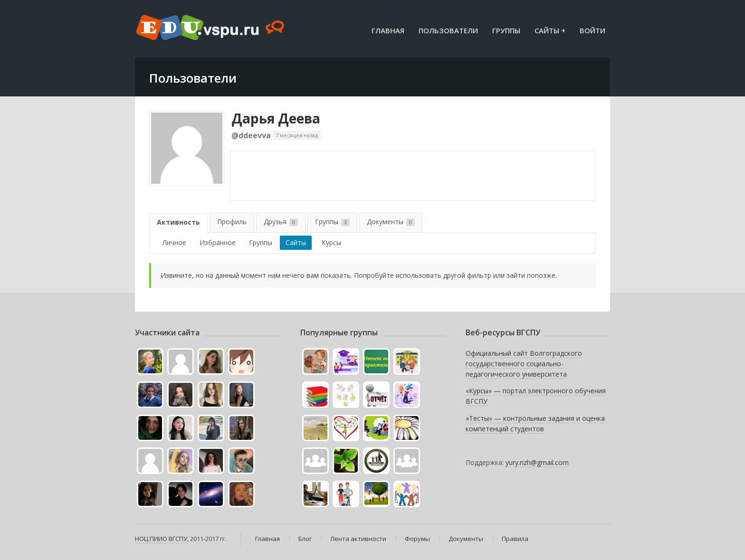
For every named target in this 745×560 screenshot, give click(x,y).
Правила (515, 539)
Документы (391, 222)
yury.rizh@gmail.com (537, 462)
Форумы (417, 539)
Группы (506, 30)
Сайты (296, 242)
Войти (592, 30)
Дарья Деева (276, 118)
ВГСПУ (178, 539)
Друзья (281, 222)
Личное (174, 242)
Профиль (232, 222)
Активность (178, 222)
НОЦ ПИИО (151, 539)
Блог (305, 539)
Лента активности (358, 539)
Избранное (218, 242)
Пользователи (448, 30)
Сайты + (550, 30)
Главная (388, 30)
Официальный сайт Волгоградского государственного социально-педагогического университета (524, 363)
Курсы (331, 242)
